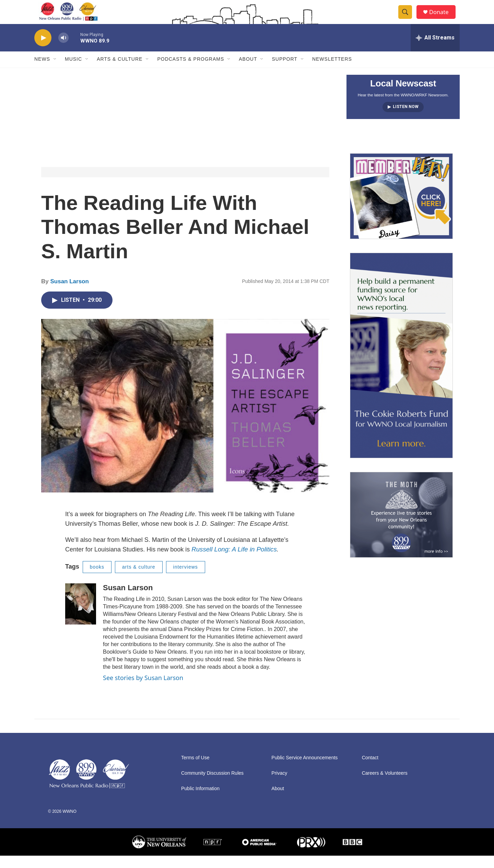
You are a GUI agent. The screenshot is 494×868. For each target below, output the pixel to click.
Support (284, 71)
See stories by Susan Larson (143, 690)
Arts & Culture (120, 71)
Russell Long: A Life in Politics (234, 561)
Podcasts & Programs (191, 71)
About (248, 71)
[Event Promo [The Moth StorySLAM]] (401, 527)
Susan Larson (69, 293)
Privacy (279, 786)
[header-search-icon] (408, 18)
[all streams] (435, 50)
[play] (43, 50)
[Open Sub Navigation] (55, 71)
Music (73, 71)
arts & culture (139, 579)
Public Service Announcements (304, 770)
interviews (186, 579)
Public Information (200, 801)
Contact (370, 770)
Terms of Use (195, 770)
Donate (442, 18)
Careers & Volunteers (385, 786)
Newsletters (332, 71)
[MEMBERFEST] (401, 208)
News (42, 71)
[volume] (63, 50)
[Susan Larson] (81, 616)
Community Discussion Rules (212, 786)
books (97, 579)
